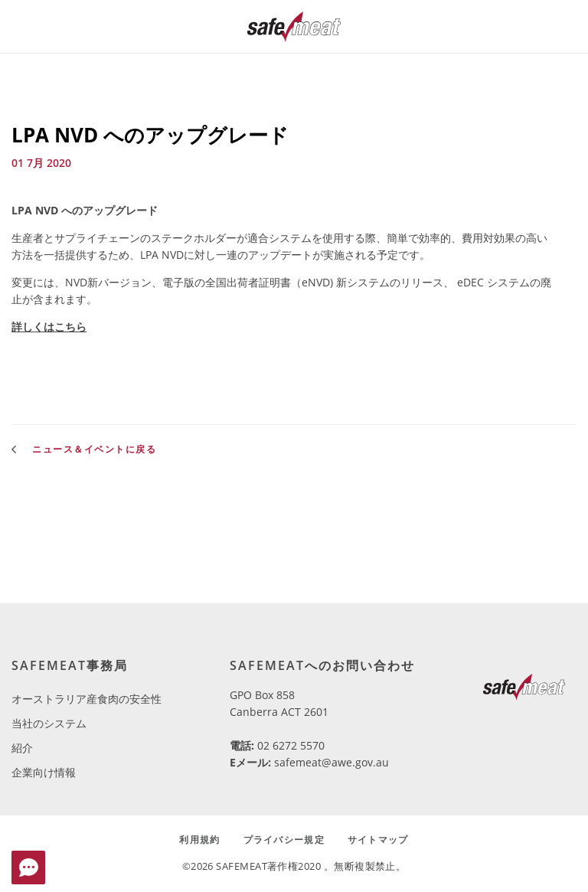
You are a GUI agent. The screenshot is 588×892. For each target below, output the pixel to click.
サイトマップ (378, 840)
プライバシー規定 (284, 840)
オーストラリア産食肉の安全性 (87, 699)
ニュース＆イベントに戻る (84, 449)
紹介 (22, 748)
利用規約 (199, 840)
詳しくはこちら (49, 327)
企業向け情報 (44, 772)
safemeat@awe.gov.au (332, 762)
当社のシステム (49, 723)
